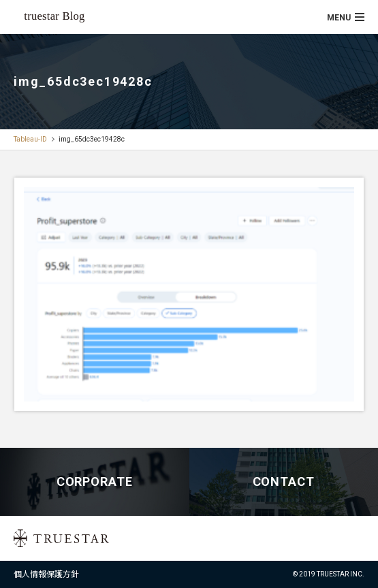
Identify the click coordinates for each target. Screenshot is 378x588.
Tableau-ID (30, 139)
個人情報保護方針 (46, 574)
